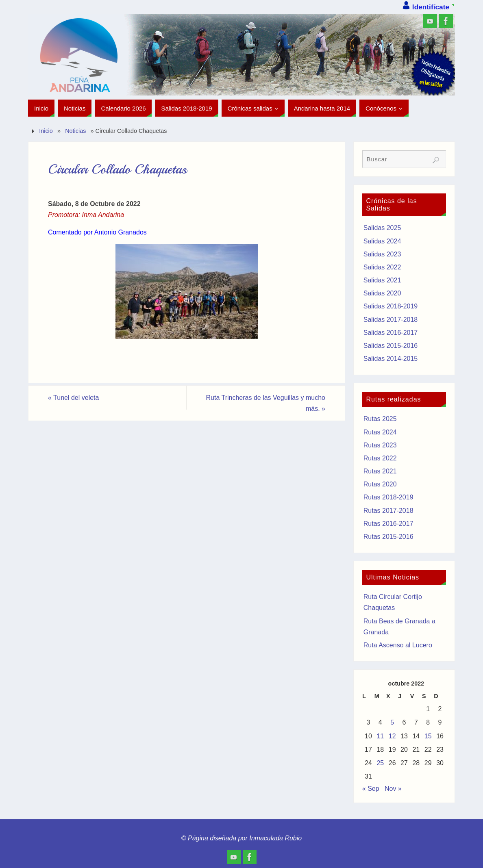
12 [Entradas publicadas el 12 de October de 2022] (392, 736)
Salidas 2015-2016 (391, 346)
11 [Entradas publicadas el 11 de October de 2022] (380, 736)
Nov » (393, 789)
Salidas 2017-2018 (391, 320)
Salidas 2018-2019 (391, 306)
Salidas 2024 (382, 241)
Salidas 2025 (382, 228)
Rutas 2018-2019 (388, 497)
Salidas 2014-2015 (391, 359)
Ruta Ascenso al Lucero (398, 645)
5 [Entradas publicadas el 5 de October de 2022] (392, 722)
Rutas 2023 (380, 445)
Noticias (75, 131)
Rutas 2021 (380, 471)
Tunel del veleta (73, 398)
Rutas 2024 (380, 432)
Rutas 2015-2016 (388, 537)
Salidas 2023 (382, 254)
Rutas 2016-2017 (388, 524)
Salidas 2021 (382, 280)
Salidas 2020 (382, 293)
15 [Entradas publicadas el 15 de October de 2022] (428, 736)
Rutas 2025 (380, 419)
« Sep (371, 789)
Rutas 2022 (380, 458)
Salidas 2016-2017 (391, 333)
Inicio (46, 131)
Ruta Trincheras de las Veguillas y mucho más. (266, 403)
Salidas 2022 (382, 267)
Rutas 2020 (380, 484)
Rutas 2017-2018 (388, 511)
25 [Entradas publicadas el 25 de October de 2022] (380, 763)
